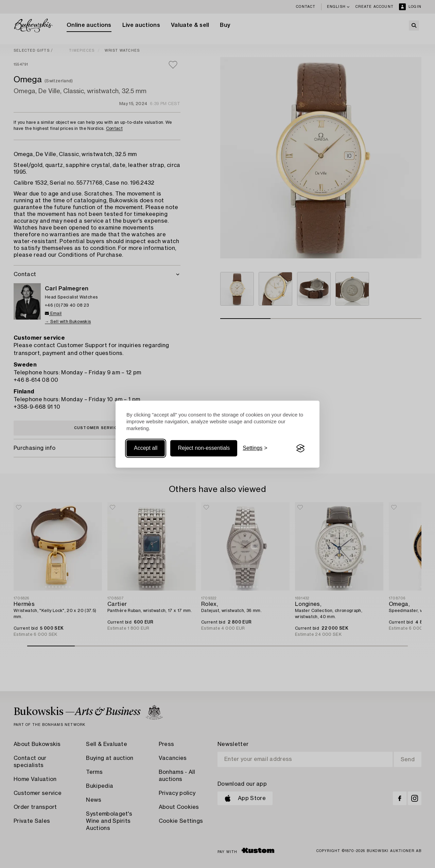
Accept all (146, 448)
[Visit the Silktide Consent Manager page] (300, 448)
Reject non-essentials (204, 448)
